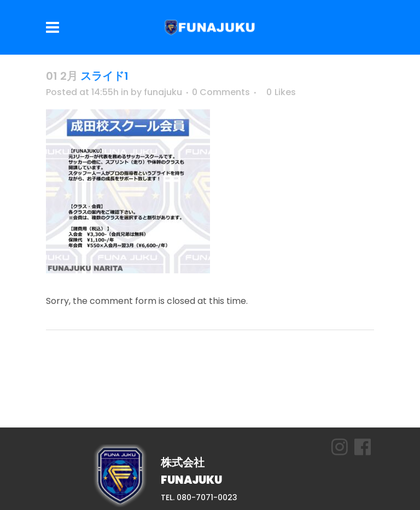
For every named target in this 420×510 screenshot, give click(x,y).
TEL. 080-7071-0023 (199, 497)
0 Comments (221, 92)
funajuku (163, 92)
